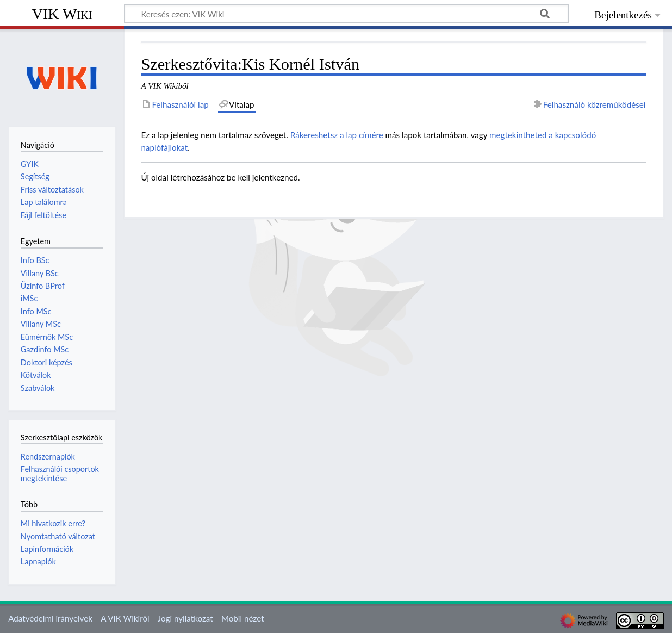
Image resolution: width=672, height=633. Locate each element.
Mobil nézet (243, 618)
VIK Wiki (62, 14)
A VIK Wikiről (125, 618)
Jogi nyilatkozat (185, 618)
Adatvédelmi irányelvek (50, 618)
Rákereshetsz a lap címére (337, 135)
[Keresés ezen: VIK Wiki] (346, 14)
